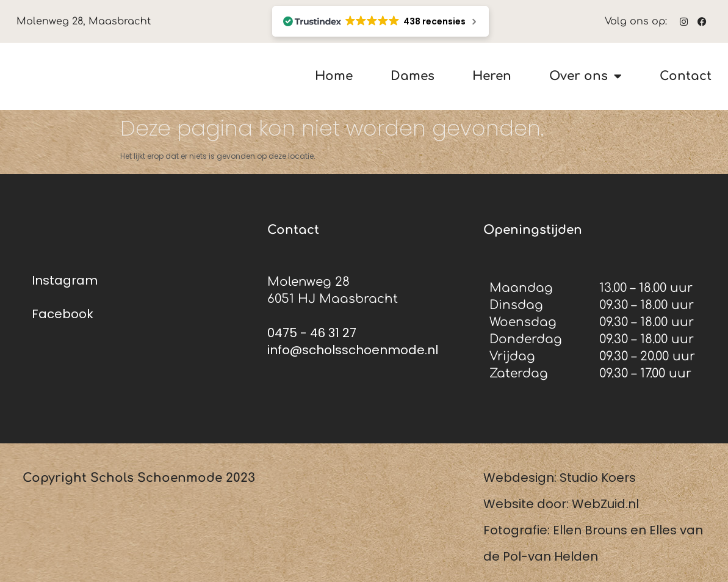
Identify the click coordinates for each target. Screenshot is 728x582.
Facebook (63, 314)
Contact (686, 77)
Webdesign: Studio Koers (560, 478)
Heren (492, 77)
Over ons (586, 76)
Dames (413, 77)
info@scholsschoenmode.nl (353, 350)
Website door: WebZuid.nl (561, 504)
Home (334, 77)
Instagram (65, 280)
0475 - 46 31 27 (312, 333)
